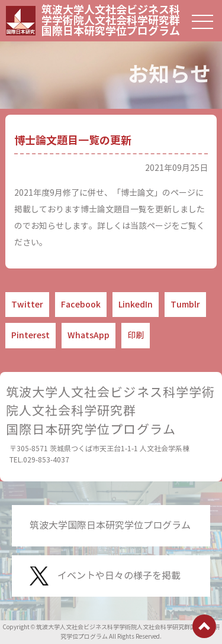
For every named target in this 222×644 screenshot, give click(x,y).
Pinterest (30, 335)
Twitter (27, 305)
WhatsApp (89, 335)
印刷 (136, 335)
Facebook (81, 305)
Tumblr (185, 305)
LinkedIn (136, 305)
